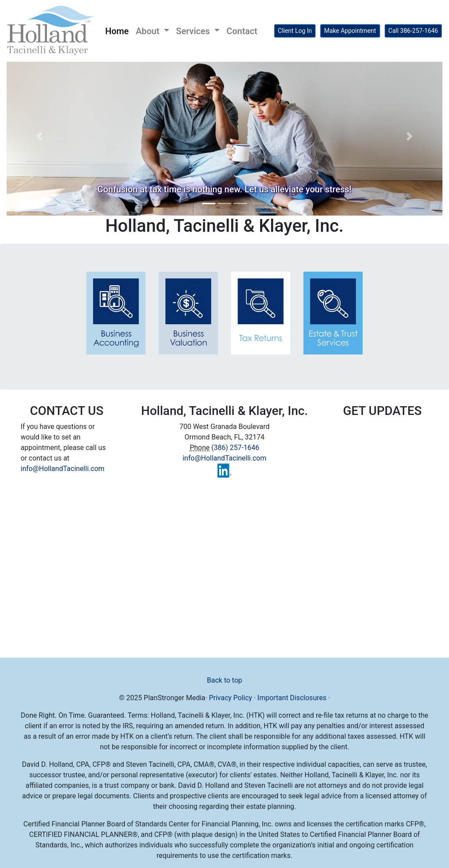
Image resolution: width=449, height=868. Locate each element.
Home (119, 30)
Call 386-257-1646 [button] (413, 31)
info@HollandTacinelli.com (62, 469)
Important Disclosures (292, 698)
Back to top (224, 680)
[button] (39, 136)
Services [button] (194, 31)
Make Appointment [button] (350, 31)
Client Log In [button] (295, 31)
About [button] (149, 31)
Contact (242, 31)
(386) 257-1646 (235, 448)
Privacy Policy (230, 698)
